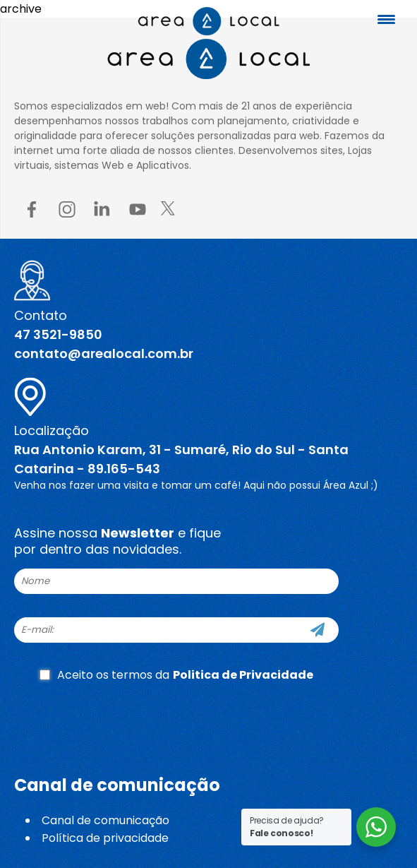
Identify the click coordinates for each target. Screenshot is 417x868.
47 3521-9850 (58, 334)
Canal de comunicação (105, 820)
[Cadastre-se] (318, 630)
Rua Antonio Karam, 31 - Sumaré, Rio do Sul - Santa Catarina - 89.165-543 (181, 459)
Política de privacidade (105, 838)
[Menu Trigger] (386, 19)
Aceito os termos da (176, 675)
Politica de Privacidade (243, 675)
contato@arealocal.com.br (104, 353)
